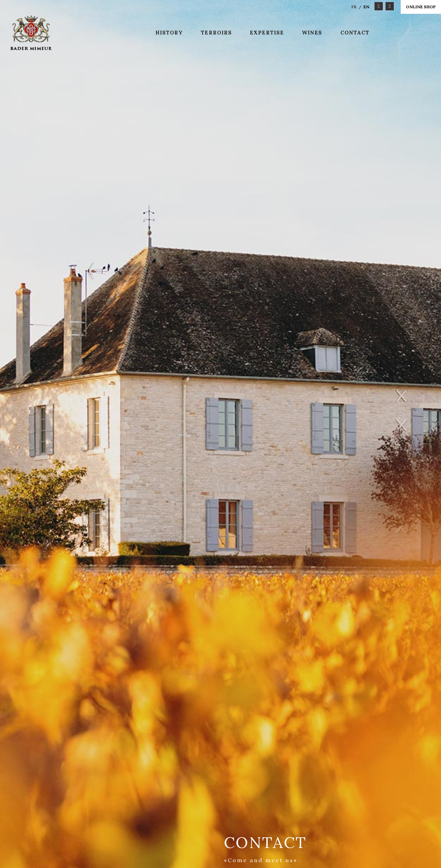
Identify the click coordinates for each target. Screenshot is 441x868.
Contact (355, 33)
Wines (312, 33)
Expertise (267, 33)
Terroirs (216, 33)
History (169, 33)
